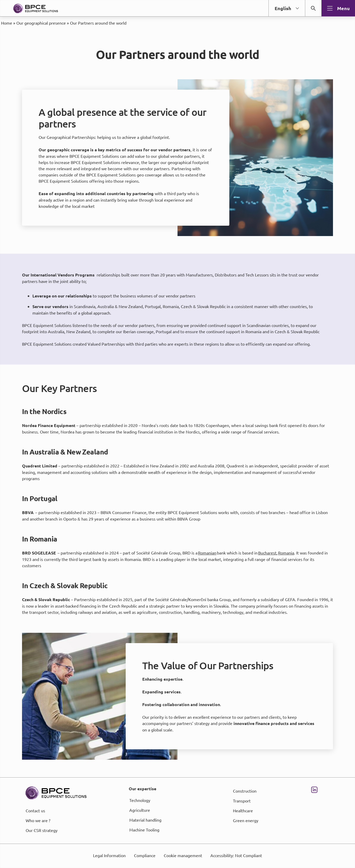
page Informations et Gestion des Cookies (188, 453)
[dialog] (177, 434)
